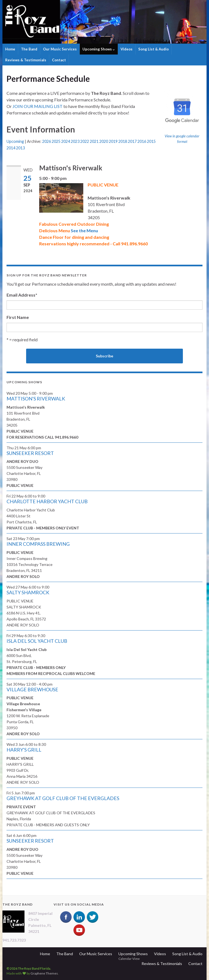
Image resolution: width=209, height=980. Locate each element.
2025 (56, 141)
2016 (142, 141)
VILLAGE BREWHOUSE (32, 689)
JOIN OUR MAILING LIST (38, 106)
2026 (47, 141)
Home (10, 49)
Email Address (22, 295)
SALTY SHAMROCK (28, 592)
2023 (75, 141)
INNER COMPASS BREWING (38, 544)
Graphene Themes (44, 973)
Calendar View (129, 959)
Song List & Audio (153, 49)
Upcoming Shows (99, 49)
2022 (85, 141)
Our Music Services (60, 49)
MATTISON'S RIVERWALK (36, 399)
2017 (132, 141)
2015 (151, 141)
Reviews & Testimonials (26, 60)
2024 (66, 141)
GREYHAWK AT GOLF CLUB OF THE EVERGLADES (63, 798)
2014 (11, 148)
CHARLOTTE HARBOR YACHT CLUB (47, 501)
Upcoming (15, 141)
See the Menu (84, 230)
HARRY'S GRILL (24, 750)
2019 (113, 141)
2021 (94, 141)
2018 (123, 141)
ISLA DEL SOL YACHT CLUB (37, 641)
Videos (127, 49)
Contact (59, 60)
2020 (104, 141)
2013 (20, 148)
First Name (18, 317)
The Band (29, 49)
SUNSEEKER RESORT (30, 453)
